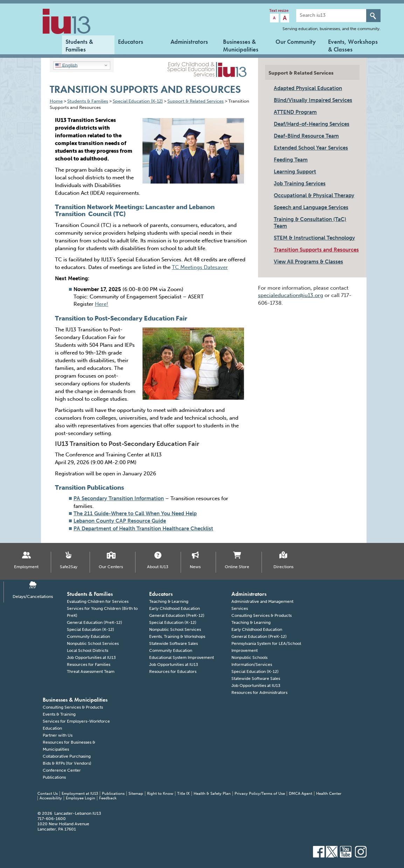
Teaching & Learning (169, 601)
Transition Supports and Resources (316, 250)
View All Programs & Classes (308, 262)
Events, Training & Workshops (177, 636)
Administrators (189, 42)
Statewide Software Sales (173, 643)
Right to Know (160, 794)
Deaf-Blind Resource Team (306, 136)
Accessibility (51, 798)
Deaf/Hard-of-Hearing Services (312, 124)
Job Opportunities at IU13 (91, 657)
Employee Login (81, 798)
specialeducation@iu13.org (291, 295)
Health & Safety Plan (212, 794)
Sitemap (136, 794)
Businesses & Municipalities (241, 45)
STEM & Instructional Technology (314, 238)
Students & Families (79, 45)
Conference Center (62, 770)
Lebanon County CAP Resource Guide (120, 521)
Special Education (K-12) (90, 629)
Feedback (108, 798)
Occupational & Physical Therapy (314, 195)
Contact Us (48, 794)
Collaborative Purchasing (67, 756)
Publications (54, 777)
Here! (102, 304)
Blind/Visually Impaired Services (313, 100)
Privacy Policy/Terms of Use (260, 794)
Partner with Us (58, 735)
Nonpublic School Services (93, 643)
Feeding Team (291, 160)
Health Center (329, 794)
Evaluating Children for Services (98, 601)
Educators (131, 42)
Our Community (296, 42)
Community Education (88, 636)
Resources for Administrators (259, 693)
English (66, 65)
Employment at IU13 (80, 794)
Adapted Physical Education (308, 88)
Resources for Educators (173, 671)
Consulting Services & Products (262, 615)
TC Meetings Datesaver (200, 267)
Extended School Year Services (311, 148)
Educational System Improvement (182, 657)
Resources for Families (89, 664)
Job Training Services (300, 184)
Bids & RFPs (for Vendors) (67, 763)
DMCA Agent (301, 794)
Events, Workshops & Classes (353, 45)
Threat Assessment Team (91, 671)
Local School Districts (88, 650)
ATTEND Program (295, 112)
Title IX (183, 794)
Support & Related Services (301, 73)
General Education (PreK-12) (95, 622)
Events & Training (59, 714)
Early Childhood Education (175, 608)
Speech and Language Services (311, 207)
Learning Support (295, 172)
